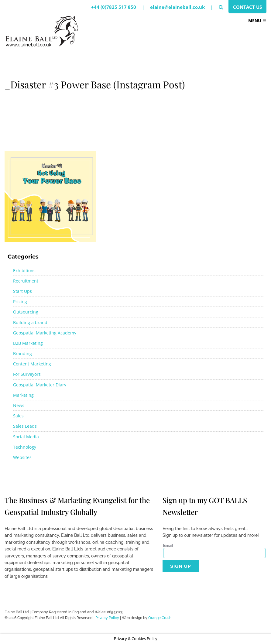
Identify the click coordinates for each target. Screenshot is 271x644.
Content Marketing (32, 364)
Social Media (26, 437)
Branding (22, 353)
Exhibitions (24, 271)
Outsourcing (26, 312)
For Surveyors (27, 374)
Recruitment (26, 281)
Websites (22, 457)
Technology (25, 447)
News (19, 405)
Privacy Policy (107, 618)
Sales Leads (25, 426)
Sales (18, 416)
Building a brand (30, 322)
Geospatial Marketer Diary (40, 385)
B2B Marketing (28, 343)
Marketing (23, 395)
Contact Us (247, 7)
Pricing (20, 301)
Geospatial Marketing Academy (45, 333)
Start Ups (22, 291)
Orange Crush (160, 618)
